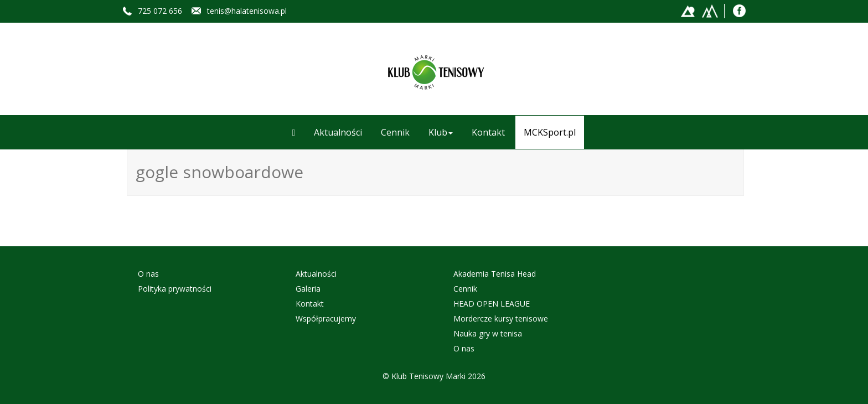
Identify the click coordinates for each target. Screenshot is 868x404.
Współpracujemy (326, 318)
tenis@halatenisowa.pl (247, 11)
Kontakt (488, 132)
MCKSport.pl (550, 132)
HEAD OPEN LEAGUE (492, 304)
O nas (148, 274)
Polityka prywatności (175, 289)
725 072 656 (160, 11)
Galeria (308, 289)
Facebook (740, 10)
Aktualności (338, 132)
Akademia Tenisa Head (495, 274)
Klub (441, 132)
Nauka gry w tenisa (488, 333)
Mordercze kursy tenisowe (501, 318)
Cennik (395, 132)
